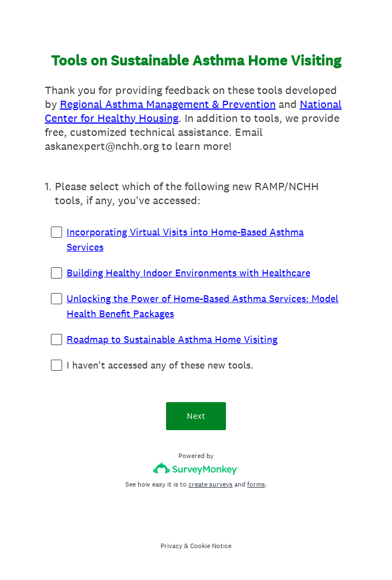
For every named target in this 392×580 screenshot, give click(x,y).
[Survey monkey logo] (196, 468)
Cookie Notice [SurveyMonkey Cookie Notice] (211, 546)
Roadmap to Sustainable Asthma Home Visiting (172, 339)
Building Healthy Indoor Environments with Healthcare (188, 273)
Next (196, 416)
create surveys (211, 484)
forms (256, 484)
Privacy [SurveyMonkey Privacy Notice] (171, 546)
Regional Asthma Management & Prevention (168, 104)
